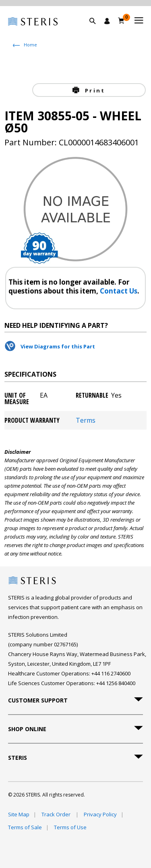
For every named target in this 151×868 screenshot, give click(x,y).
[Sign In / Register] (107, 21)
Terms (86, 420)
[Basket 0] (121, 21)
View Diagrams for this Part (58, 346)
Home (30, 45)
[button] (97, 30)
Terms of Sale (25, 827)
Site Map (19, 814)
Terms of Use (70, 827)
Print (94, 90)
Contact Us (119, 291)
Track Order (57, 814)
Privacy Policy (100, 814)
